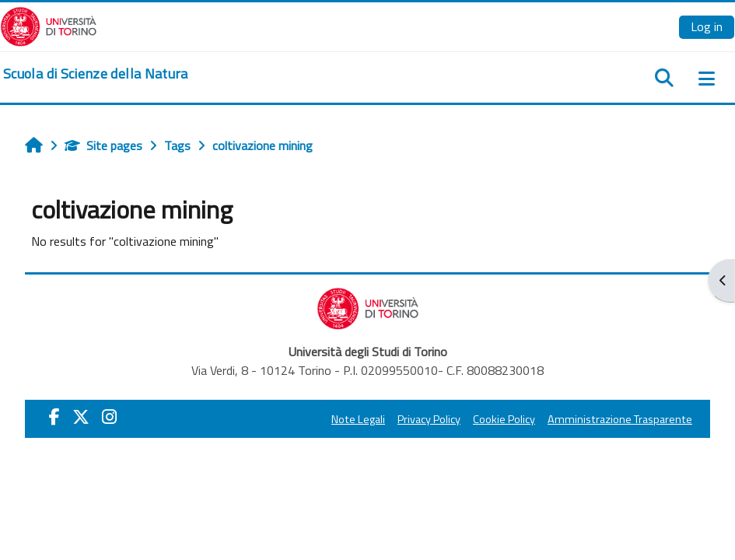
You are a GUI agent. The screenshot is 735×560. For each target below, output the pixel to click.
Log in (707, 26)
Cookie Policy (504, 419)
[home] (96, 74)
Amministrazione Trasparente (620, 419)
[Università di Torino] (49, 25)
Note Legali (358, 419)
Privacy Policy (429, 419)
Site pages (103, 145)
